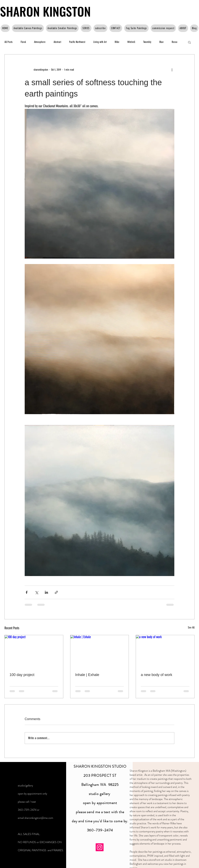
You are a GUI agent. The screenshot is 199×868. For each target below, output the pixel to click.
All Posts (8, 42)
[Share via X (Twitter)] (37, 592)
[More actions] (172, 70)
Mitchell (131, 42)
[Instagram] (100, 847)
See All (191, 628)
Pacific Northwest (77, 42)
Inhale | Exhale (87, 675)
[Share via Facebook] (27, 592)
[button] (189, 42)
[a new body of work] (165, 652)
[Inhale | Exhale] (100, 652)
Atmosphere (40, 42)
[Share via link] (56, 592)
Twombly (147, 42)
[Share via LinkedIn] (46, 592)
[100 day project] (34, 652)
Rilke (117, 42)
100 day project (22, 675)
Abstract (57, 42)
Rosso (175, 42)
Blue (161, 42)
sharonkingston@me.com (39, 818)
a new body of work (156, 675)
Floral (23, 42)
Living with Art (100, 42)
